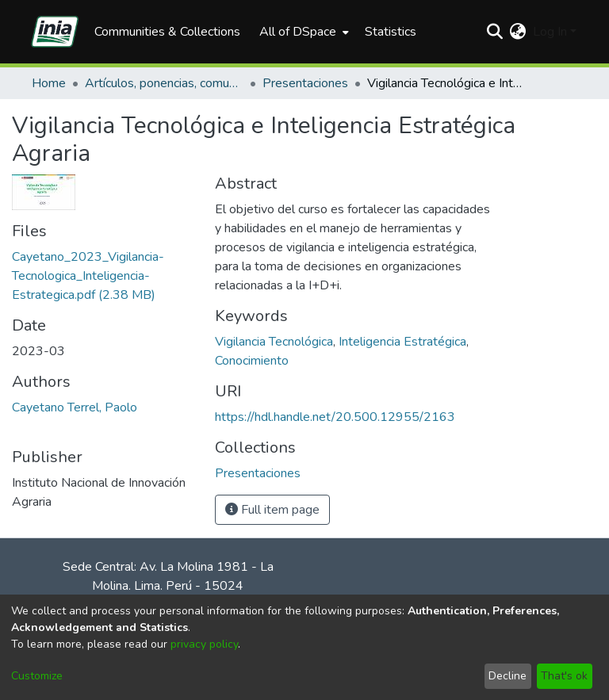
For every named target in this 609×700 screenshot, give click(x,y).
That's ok (564, 676)
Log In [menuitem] (550, 32)
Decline (507, 676)
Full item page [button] (272, 510)
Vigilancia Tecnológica (274, 342)
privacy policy (204, 644)
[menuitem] (303, 32)
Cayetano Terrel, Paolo (75, 407)
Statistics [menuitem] (391, 32)
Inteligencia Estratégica (402, 342)
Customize (37, 676)
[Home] (55, 32)
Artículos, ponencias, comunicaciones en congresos (164, 83)
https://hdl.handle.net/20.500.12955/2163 (335, 417)
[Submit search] (495, 32)
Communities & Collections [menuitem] (167, 32)
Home (49, 83)
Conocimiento (252, 361)
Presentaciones (305, 83)
